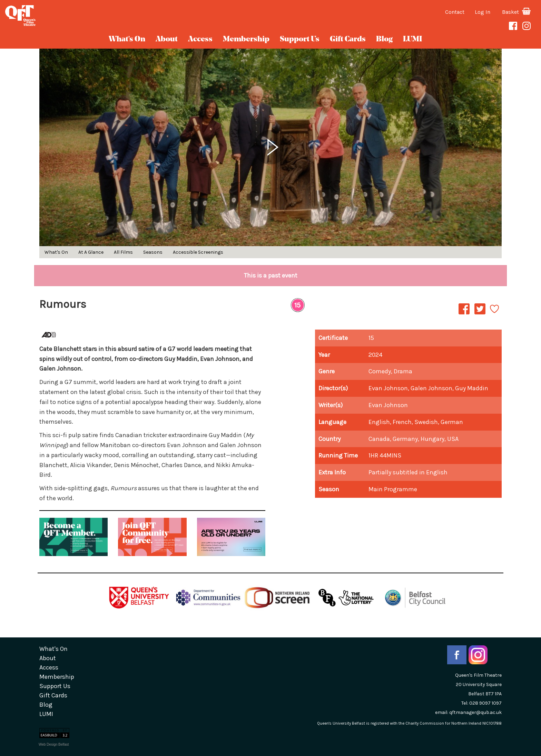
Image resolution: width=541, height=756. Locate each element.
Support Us (300, 39)
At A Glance (91, 252)
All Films (123, 252)
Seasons (153, 252)
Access (200, 39)
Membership (246, 39)
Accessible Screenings (198, 252)
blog (384, 39)
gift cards (348, 39)
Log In (483, 12)
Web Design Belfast (54, 744)
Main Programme (393, 489)
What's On (127, 39)
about (167, 39)
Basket (516, 12)
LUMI (412, 39)
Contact (455, 12)
